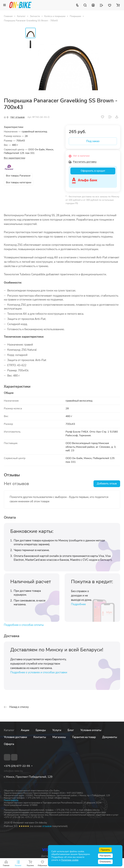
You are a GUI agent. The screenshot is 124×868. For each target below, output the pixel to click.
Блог (71, 730)
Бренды (41, 730)
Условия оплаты (91, 730)
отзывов (47, 826)
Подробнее (78, 604)
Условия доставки (15, 737)
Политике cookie (70, 860)
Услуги (57, 730)
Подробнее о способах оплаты (24, 625)
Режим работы (11, 800)
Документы (110, 737)
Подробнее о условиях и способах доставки (39, 672)
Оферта (9, 744)
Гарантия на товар (84, 737)
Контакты (40, 737)
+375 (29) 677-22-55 (17, 766)
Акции (25, 730)
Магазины (59, 737)
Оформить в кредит (93, 171)
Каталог (9, 730)
